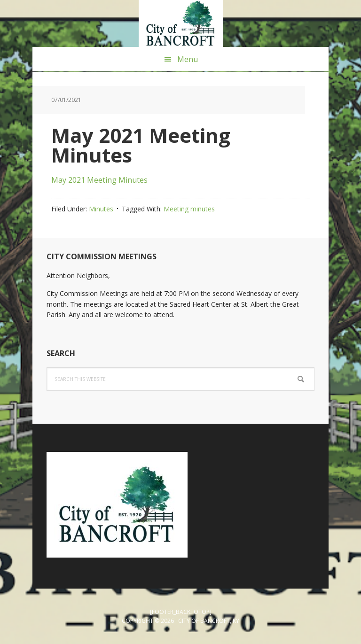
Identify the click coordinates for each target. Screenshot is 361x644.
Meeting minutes (189, 209)
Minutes (101, 209)
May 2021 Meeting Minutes (99, 180)
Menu (188, 59)
